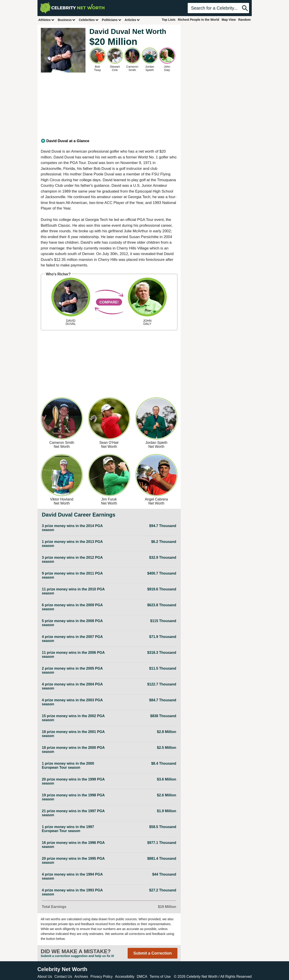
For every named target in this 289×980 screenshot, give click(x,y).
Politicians (112, 20)
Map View (229, 20)
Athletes (47, 20)
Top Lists (169, 20)
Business (67, 20)
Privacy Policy (102, 977)
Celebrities (89, 20)
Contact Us (63, 977)
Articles (132, 20)
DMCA (142, 977)
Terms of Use (160, 977)
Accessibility (125, 977)
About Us (45, 977)
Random (245, 20)
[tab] (109, 141)
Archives (81, 977)
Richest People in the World (199, 20)
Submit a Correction (152, 953)
